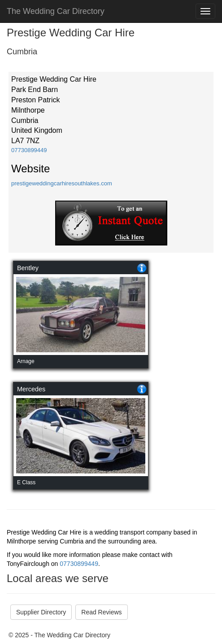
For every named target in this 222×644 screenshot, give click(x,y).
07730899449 (29, 150)
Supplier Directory (41, 612)
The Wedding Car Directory (56, 11)
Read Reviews (101, 612)
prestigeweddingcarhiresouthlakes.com (62, 183)
